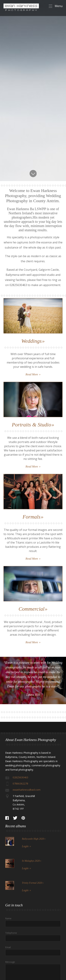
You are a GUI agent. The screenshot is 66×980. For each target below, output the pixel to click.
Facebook (7, 818)
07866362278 (20, 784)
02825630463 (20, 777)
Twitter (15, 818)
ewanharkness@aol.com (27, 790)
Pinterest (23, 818)
